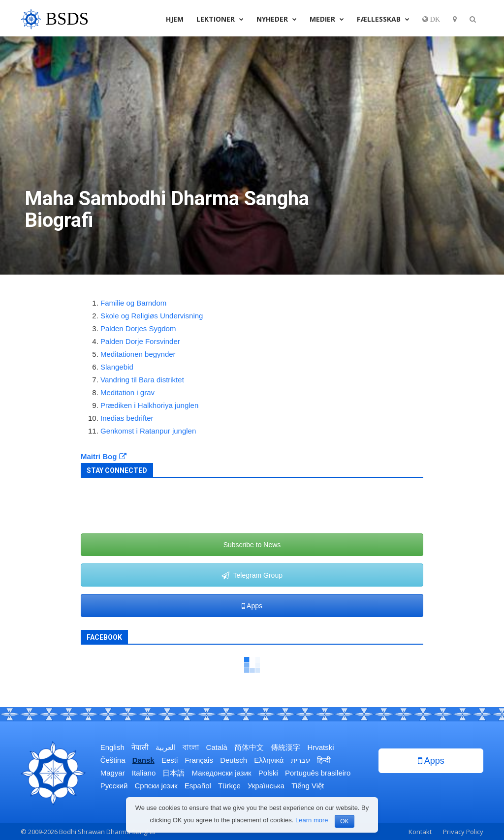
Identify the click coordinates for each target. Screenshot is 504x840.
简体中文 (249, 747)
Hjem (175, 19)
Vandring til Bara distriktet (142, 380)
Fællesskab (383, 19)
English (112, 747)
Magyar (113, 773)
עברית (300, 760)
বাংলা (191, 747)
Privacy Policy (463, 832)
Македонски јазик (222, 773)
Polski (268, 773)
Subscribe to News (252, 545)
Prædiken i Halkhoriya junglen (149, 405)
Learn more (312, 820)
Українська (266, 786)
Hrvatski (320, 747)
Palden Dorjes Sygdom (138, 328)
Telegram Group (252, 575)
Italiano (144, 773)
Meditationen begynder (138, 354)
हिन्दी (324, 760)
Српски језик (156, 786)
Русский (114, 786)
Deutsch (234, 760)
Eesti (170, 760)
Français (199, 760)
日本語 (173, 773)
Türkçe (229, 786)
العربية (166, 747)
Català (217, 747)
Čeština (113, 760)
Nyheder (277, 19)
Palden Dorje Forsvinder (140, 341)
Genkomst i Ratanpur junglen (148, 431)
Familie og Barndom (133, 303)
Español (198, 786)
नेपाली (140, 747)
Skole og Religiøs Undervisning (152, 316)
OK (344, 821)
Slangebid (117, 367)
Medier (327, 19)
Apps (252, 606)
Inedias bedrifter (127, 418)
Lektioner (220, 19)
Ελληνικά (269, 760)
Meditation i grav (127, 392)
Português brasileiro (318, 773)
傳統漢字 (285, 747)
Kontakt (420, 832)
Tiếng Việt (308, 786)
